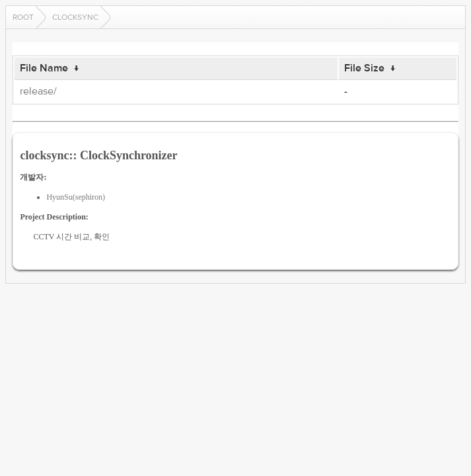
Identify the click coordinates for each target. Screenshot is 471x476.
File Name (44, 68)
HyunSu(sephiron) (76, 197)
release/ (38, 91)
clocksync (75, 17)
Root (23, 17)
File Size (364, 68)
